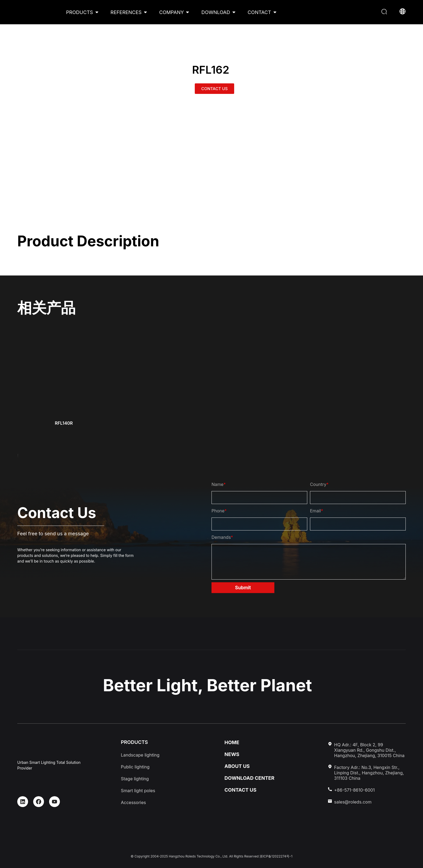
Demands (222, 537)
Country (319, 484)
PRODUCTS (80, 12)
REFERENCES (126, 12)
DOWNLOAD (216, 12)
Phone (219, 511)
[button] (385, 12)
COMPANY (172, 12)
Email (316, 511)
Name (219, 484)
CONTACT (259, 12)
